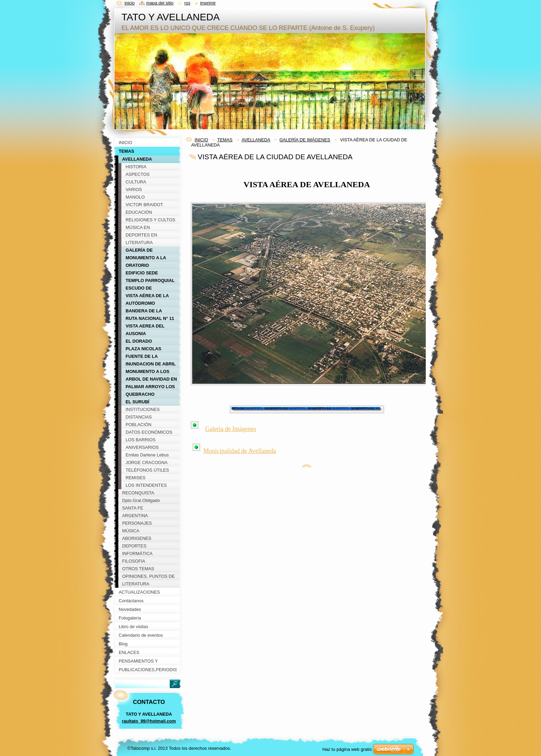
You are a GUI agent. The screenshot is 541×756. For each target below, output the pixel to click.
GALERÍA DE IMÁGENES (305, 140)
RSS (187, 3)
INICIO (201, 140)
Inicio (130, 3)
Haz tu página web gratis (347, 749)
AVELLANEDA (256, 140)
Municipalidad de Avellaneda (240, 451)
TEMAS (225, 140)
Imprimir (208, 3)
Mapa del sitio (160, 3)
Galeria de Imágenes (231, 429)
